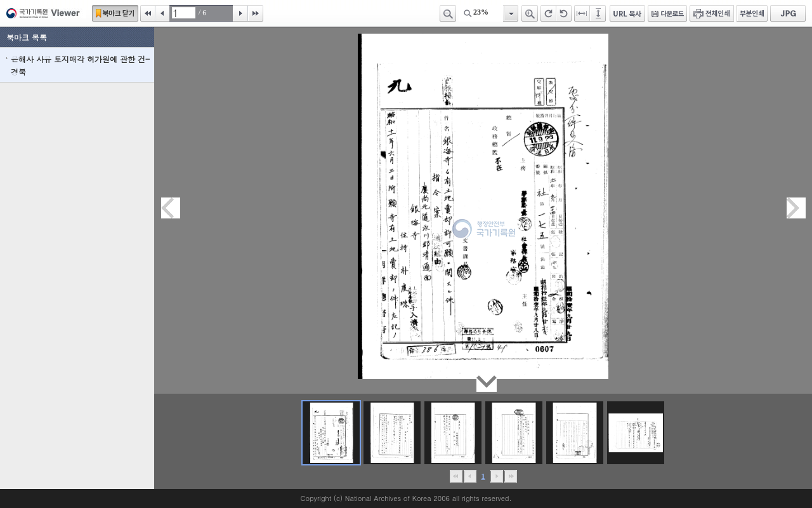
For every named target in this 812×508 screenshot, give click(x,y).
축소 (448, 13)
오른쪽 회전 (548, 13)
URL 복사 (627, 13)
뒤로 (496, 476)
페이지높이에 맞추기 (599, 13)
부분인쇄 (752, 13)
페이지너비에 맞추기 (582, 13)
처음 (148, 13)
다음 (240, 13)
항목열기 (510, 13)
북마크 (115, 13)
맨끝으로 (510, 476)
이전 (162, 13)
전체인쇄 (712, 13)
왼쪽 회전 (564, 13)
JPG (788, 13)
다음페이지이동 (796, 208)
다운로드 (667, 13)
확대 (530, 13)
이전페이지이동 (171, 208)
